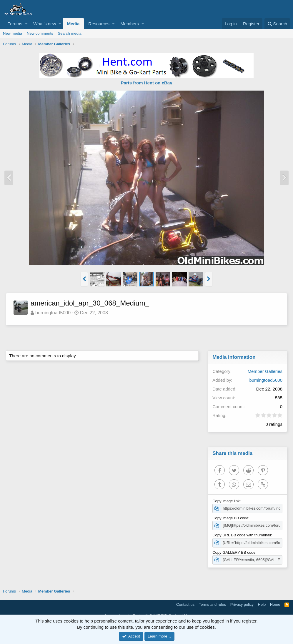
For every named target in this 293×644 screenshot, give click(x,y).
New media (13, 33)
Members (130, 24)
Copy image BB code (230, 518)
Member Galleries (265, 371)
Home (275, 604)
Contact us (185, 604)
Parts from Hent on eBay (146, 83)
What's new (45, 24)
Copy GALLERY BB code (234, 552)
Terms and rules (212, 604)
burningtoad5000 (53, 313)
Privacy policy (242, 604)
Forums (15, 24)
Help (262, 604)
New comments (40, 33)
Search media (70, 33)
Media (73, 24)
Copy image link (226, 501)
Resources (99, 24)
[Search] (277, 24)
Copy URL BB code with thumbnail (242, 535)
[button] (26, 24)
